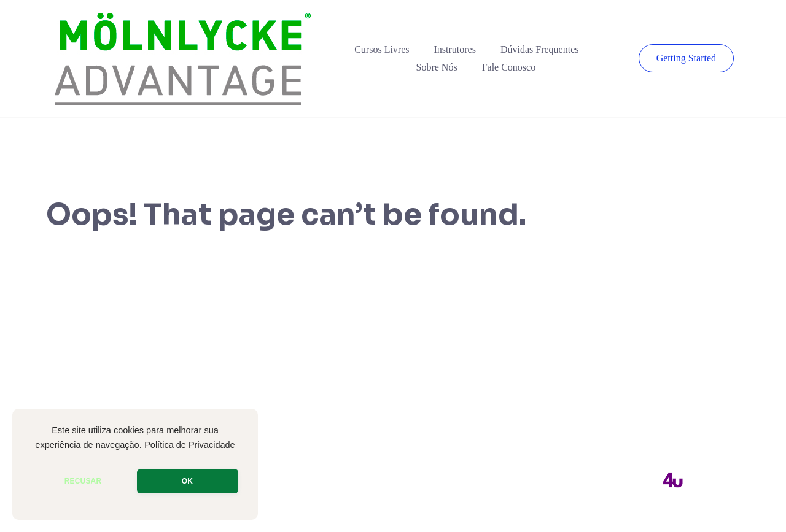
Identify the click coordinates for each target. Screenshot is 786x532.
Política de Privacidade (190, 445)
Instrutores (455, 49)
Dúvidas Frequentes (540, 49)
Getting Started (686, 58)
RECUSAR (83, 481)
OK (187, 481)
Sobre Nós (437, 67)
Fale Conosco (509, 67)
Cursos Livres (382, 49)
